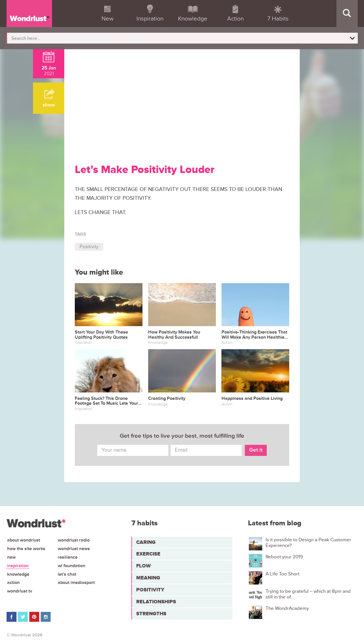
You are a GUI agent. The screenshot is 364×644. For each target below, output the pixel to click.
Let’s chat (67, 574)
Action (13, 583)
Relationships (156, 602)
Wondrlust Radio (74, 540)
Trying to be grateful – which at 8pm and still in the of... (308, 594)
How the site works (26, 549)
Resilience (68, 557)
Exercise (148, 554)
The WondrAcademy (287, 608)
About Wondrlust (24, 540)
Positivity (89, 247)
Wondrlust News (74, 549)
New (11, 557)
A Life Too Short (283, 574)
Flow (143, 566)
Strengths (151, 614)
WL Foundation (72, 566)
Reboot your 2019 (284, 557)
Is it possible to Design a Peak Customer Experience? (308, 543)
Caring (146, 542)
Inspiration (18, 566)
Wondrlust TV (20, 591)
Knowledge (18, 574)
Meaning (148, 578)
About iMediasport (76, 583)
